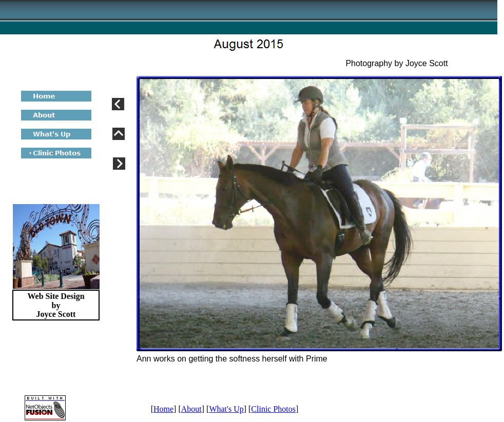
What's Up (226, 409)
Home (163, 409)
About (191, 409)
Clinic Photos (273, 409)
